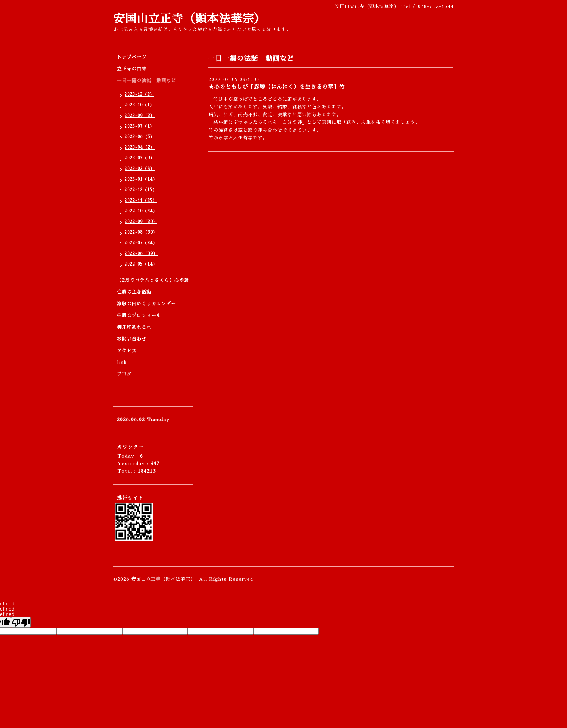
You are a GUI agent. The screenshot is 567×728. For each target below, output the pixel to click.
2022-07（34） (141, 243)
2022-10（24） (141, 211)
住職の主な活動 (134, 292)
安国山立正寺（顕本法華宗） (189, 19)
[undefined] (21, 622)
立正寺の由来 (132, 69)
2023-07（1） (139, 126)
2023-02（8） (140, 169)
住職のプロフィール (139, 316)
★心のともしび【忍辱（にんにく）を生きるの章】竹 (277, 87)
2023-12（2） (139, 95)
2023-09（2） (140, 116)
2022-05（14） (141, 264)
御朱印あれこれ (134, 327)
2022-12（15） (141, 190)
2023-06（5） (140, 137)
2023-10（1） (139, 105)
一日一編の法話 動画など (146, 81)
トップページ (132, 57)
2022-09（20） (141, 222)
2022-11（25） (141, 201)
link (122, 362)
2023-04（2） (140, 148)
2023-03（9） (140, 158)
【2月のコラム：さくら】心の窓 (153, 280)
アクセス (127, 351)
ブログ (124, 374)
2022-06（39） (141, 254)
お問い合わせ (132, 339)
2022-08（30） (141, 232)
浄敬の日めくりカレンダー (146, 304)
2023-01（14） (141, 179)
